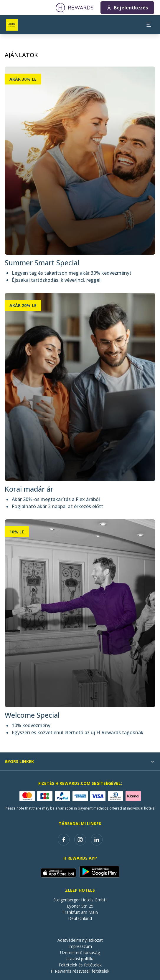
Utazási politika (80, 959)
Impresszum (80, 946)
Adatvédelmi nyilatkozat (80, 940)
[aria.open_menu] (149, 25)
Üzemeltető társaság (80, 952)
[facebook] (64, 840)
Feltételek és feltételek (80, 965)
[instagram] (80, 840)
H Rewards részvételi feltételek (80, 971)
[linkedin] (97, 840)
